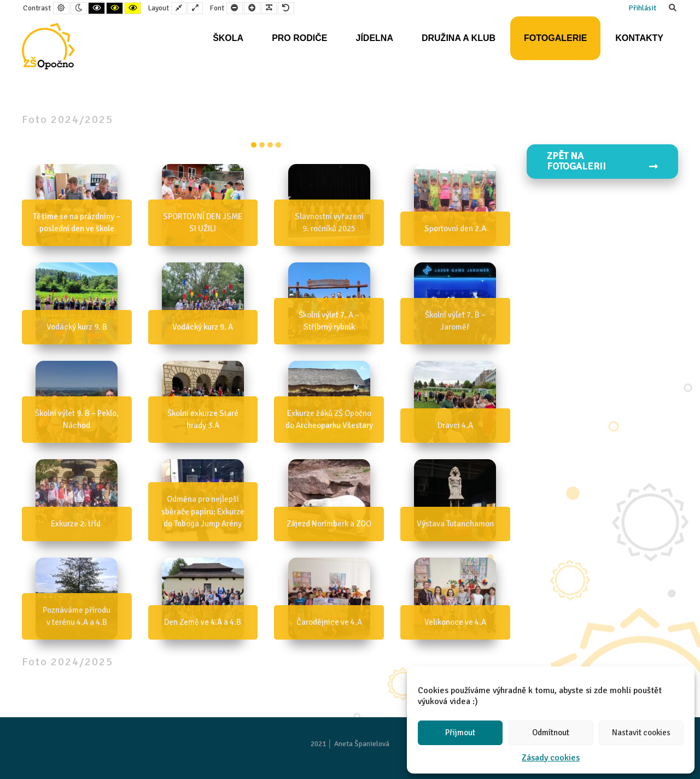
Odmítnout (551, 733)
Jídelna (374, 38)
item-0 (254, 145)
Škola (228, 38)
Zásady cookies (551, 758)
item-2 (270, 145)
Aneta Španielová (362, 744)
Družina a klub (459, 38)
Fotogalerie (555, 38)
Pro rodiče (299, 38)
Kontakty (639, 38)
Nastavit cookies (641, 733)
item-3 (278, 145)
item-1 (262, 145)
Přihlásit (642, 8)
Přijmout (460, 733)
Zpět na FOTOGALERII (603, 161)
